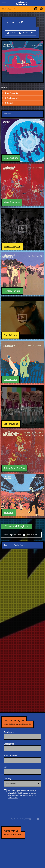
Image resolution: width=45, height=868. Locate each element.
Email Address (10, 756)
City (5, 767)
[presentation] (22, 808)
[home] (23, 3)
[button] (4, 3)
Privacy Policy (28, 795)
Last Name (9, 744)
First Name (9, 732)
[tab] (9, 114)
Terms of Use (13, 798)
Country (7, 779)
